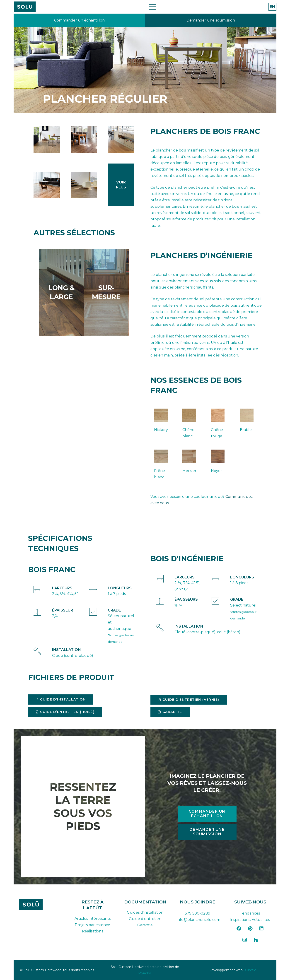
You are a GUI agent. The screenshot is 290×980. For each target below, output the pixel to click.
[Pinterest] (250, 929)
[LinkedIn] (261, 929)
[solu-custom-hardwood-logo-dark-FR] (40, 905)
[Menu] (152, 7)
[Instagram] (244, 940)
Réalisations (93, 931)
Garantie (145, 925)
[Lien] (79, 20)
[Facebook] (239, 929)
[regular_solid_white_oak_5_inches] (121, 140)
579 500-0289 (198, 913)
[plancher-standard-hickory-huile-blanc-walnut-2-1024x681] (84, 185)
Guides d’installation (145, 912)
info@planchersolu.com (198, 920)
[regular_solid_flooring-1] (47, 140)
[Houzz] (256, 940)
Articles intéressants (93, 919)
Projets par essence (92, 925)
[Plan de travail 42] (25, 7)
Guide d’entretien (145, 919)
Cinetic (251, 970)
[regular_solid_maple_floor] (84, 140)
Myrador (145, 973)
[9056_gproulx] (47, 185)
